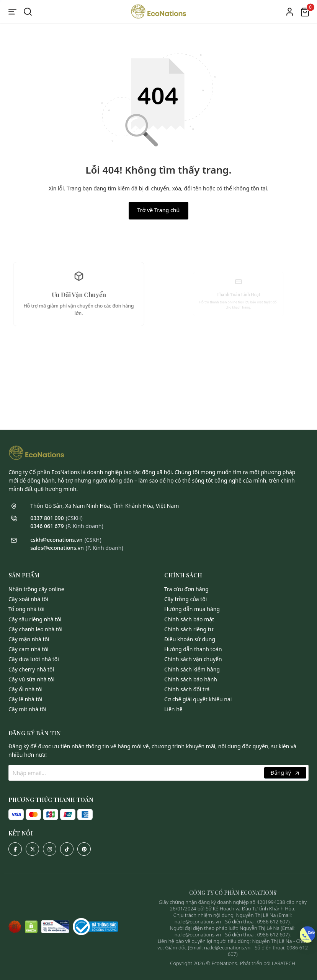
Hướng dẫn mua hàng (192, 609)
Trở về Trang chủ (159, 210)
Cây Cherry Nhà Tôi (31, 669)
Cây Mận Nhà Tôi (29, 639)
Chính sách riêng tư (189, 629)
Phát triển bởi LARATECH (268, 963)
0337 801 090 (47, 518)
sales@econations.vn (57, 548)
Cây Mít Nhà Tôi (27, 709)
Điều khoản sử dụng (190, 639)
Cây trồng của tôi (185, 599)
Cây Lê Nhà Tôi (25, 699)
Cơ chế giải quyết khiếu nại (198, 699)
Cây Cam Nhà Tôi (29, 649)
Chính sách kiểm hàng (192, 669)
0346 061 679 (47, 526)
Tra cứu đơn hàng (186, 589)
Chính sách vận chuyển (193, 659)
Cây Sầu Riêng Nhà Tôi (35, 619)
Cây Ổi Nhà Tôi (25, 689)
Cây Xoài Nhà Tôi (28, 599)
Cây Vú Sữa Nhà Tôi (31, 679)
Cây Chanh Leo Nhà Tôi (35, 629)
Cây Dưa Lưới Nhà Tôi (34, 659)
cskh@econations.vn (56, 540)
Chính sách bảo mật (189, 619)
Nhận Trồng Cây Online (36, 589)
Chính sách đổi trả (187, 689)
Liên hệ (173, 709)
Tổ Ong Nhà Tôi (26, 609)
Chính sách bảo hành (191, 679)
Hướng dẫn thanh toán (193, 649)
